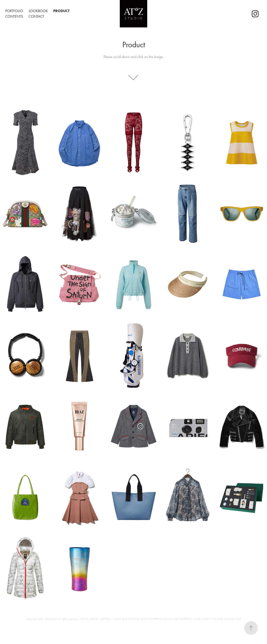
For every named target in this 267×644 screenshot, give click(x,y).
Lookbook (38, 11)
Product (61, 11)
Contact (36, 16)
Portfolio (14, 11)
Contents (14, 16)
